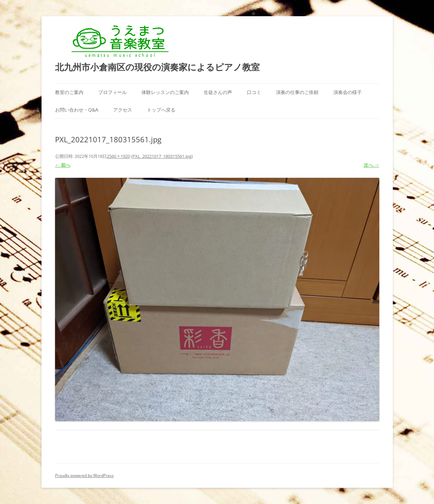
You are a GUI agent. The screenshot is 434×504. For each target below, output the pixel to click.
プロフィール (112, 92)
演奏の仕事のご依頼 (297, 92)
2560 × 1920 (118, 156)
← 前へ (63, 165)
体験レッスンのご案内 (165, 92)
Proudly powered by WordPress (84, 475)
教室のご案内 (69, 92)
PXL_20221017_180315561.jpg (162, 156)
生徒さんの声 (218, 92)
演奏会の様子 (348, 92)
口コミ (254, 92)
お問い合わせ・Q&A (77, 110)
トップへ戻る (161, 110)
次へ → (372, 165)
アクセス (123, 110)
